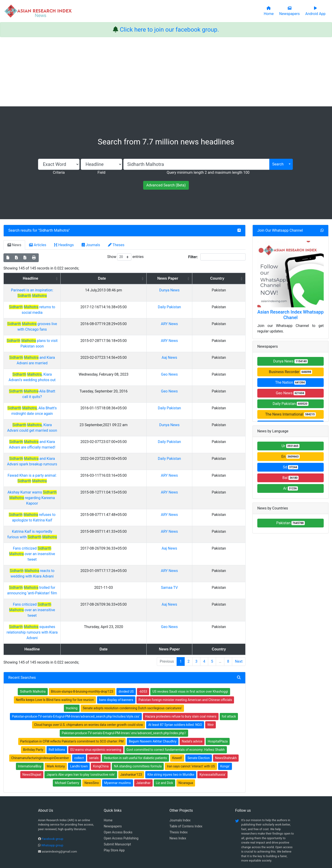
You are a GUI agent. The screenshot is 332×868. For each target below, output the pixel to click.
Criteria (59, 172)
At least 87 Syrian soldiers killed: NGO (175, 691)
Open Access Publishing (121, 805)
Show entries (125, 257)
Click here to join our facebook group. (169, 30)
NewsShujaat (32, 741)
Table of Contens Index (186, 793)
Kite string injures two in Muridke (171, 741)
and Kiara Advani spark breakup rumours (75, 459)
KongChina (101, 733)
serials (94, 725)
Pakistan (290, 523)
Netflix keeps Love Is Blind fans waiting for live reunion (55, 667)
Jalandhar (143, 750)
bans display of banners (116, 667)
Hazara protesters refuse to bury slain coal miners (181, 683)
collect (79, 725)
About (165, 841)
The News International (290, 414)
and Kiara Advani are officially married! (75, 442)
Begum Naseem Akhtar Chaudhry (153, 708)
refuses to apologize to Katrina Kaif (75, 509)
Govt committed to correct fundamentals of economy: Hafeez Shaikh (176, 716)
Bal (291, 478)
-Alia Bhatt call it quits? (75, 391)
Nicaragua (186, 750)
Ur (290, 446)
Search (278, 164)
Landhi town (79, 733)
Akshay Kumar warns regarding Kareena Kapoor (74, 492)
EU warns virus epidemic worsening (96, 716)
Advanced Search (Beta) (166, 185)
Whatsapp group (52, 812)
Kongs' (225, 733)
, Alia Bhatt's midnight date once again (74, 408)
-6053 (143, 658)
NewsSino (92, 750)
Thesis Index (179, 799)
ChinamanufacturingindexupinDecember (40, 725)
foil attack (229, 683)
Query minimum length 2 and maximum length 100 (208, 172)
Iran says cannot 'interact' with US (191, 733)
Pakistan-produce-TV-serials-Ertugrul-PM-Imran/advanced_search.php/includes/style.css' (76, 683)
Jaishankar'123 (131, 741)
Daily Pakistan (290, 404)
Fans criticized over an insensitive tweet (75, 543)
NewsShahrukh (226, 725)
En (290, 456)
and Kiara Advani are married (74, 358)
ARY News (208, 324)
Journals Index (180, 787)
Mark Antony (56, 733)
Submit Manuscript (117, 811)
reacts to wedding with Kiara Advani (75, 560)
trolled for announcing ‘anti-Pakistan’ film (74, 576)
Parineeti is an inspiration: (74, 296)
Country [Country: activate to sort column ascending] (232, 278)
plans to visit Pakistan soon (74, 341)
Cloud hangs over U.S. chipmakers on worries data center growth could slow (89, 691)
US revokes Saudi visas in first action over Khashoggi (190, 658)
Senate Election (199, 725)
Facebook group (52, 806)
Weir (210, 691)
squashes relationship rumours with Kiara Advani (74, 605)
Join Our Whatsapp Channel (280, 230)
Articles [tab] (38, 245)
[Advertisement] (166, 72)
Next (239, 628)
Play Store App (114, 817)
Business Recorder (290, 372)
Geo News (208, 374)
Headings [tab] (64, 245)
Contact (181, 841)
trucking (72, 675)
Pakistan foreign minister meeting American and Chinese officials (185, 667)
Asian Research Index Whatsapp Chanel (290, 315)
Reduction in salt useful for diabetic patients (135, 725)
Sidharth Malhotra (54, 230)
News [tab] (14, 245)
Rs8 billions (57, 716)
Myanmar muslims (118, 750)
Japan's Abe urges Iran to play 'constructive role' (81, 741)
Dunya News (208, 296)
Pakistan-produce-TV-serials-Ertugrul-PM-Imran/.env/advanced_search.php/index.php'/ (124, 700)
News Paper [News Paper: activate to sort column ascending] (207, 281)
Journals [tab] (91, 245)
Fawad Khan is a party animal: (74, 475)
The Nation (291, 382)
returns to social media (74, 307)
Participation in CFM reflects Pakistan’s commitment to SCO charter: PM (72, 708)
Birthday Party (33, 716)
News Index (178, 805)
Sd (291, 467)
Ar (290, 488)
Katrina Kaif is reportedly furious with (74, 526)
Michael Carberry (67, 750)
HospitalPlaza (218, 708)
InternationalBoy (30, 733)
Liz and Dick (165, 750)
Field (101, 172)
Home (108, 787)
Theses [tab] (116, 245)
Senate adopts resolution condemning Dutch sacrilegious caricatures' (132, 675)
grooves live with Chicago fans (74, 324)
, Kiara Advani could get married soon (74, 425)
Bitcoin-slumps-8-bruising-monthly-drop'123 (82, 658)
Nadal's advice (192, 708)
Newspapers (113, 793)
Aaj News (208, 358)
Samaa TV (208, 576)
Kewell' (177, 725)
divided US (126, 658)
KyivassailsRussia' (212, 741)
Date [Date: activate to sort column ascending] (168, 278)
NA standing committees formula (138, 733)
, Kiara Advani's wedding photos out (75, 374)
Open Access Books (118, 799)
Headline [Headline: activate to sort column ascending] (73, 278)
